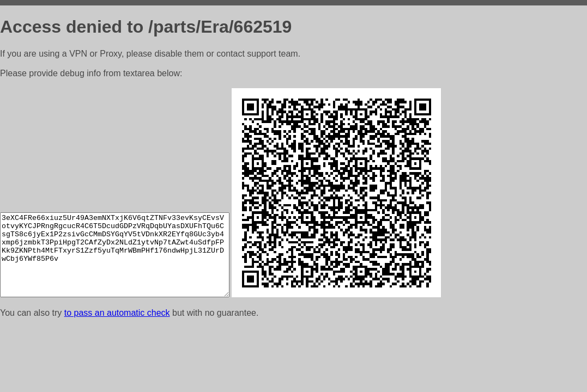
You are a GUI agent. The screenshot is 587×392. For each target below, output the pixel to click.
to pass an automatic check (117, 313)
